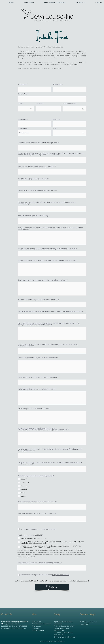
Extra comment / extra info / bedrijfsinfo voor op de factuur (40, 563)
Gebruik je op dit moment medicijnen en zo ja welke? (38, 143)
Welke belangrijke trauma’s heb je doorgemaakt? (36, 389)
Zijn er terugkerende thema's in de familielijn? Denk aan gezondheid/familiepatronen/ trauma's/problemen (50, 450)
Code (20, 104)
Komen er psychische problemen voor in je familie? (37, 190)
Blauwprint (84, 624)
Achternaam (58, 84)
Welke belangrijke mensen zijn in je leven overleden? (38, 377)
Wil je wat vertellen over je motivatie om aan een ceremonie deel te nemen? (47, 261)
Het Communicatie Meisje (62, 632)
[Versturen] (52, 587)
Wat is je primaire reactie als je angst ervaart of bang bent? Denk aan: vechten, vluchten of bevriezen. (48, 345)
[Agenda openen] (83, 109)
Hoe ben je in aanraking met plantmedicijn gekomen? (38, 300)
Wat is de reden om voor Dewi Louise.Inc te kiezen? (37, 502)
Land (55, 128)
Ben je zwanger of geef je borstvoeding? (33, 216)
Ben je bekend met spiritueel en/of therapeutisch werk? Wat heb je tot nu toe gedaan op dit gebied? (50, 228)
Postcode (56, 120)
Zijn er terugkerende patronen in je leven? (34, 409)
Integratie (36, 628)
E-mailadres (23, 94)
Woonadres (22, 120)
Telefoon (39, 104)
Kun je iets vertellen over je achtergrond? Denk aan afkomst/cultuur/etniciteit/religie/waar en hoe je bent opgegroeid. (43, 429)
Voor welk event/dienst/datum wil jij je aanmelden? (37, 514)
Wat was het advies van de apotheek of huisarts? (36, 167)
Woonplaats (22, 128)
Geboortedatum (70, 104)
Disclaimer (58, 624)
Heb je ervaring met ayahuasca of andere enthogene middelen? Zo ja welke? (47, 249)
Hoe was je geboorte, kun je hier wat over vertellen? (37, 358)
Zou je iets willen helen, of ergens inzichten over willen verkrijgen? (42, 280)
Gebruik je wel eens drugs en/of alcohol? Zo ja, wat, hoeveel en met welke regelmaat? (50, 311)
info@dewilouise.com (12, 624)
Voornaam (22, 84)
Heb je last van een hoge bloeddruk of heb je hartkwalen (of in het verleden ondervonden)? (46, 203)
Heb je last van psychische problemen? (33, 179)
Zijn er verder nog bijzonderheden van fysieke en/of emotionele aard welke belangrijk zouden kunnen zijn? (50, 463)
